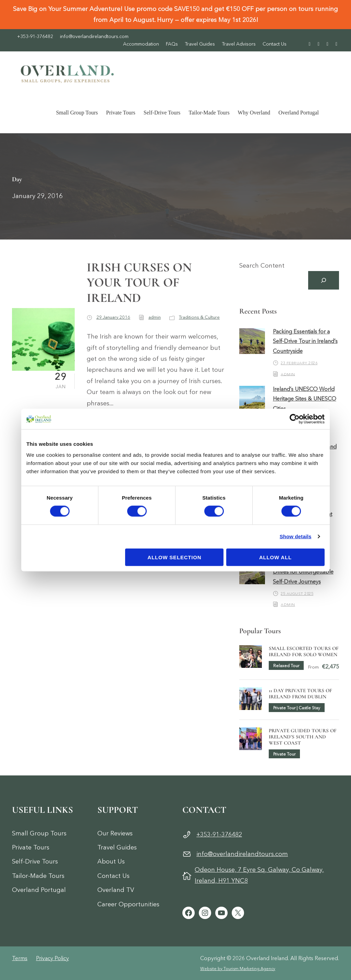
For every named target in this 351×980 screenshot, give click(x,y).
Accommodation (141, 44)
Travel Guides (200, 44)
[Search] (324, 280)
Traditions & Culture (199, 317)
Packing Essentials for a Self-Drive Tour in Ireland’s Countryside (305, 341)
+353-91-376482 (35, 36)
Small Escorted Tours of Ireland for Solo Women (304, 651)
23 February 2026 (299, 363)
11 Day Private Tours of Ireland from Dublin (300, 694)
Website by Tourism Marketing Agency (238, 969)
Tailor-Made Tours (209, 113)
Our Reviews (115, 833)
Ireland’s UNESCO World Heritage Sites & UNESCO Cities (305, 399)
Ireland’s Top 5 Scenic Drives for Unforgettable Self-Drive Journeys (303, 572)
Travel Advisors (239, 44)
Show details (296, 536)
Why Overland (254, 113)
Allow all (275, 557)
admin (155, 317)
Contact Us (275, 44)
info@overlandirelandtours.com (94, 36)
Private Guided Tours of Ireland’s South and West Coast (303, 737)
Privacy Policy (52, 958)
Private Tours (121, 113)
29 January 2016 (113, 317)
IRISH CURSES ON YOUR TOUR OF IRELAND (139, 283)
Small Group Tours (77, 113)
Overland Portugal (299, 113)
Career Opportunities (128, 904)
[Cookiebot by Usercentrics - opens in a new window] (295, 419)
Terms (20, 958)
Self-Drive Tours (162, 113)
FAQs (172, 44)
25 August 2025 (297, 593)
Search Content (262, 266)
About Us (111, 861)
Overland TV (116, 890)
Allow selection (174, 557)
